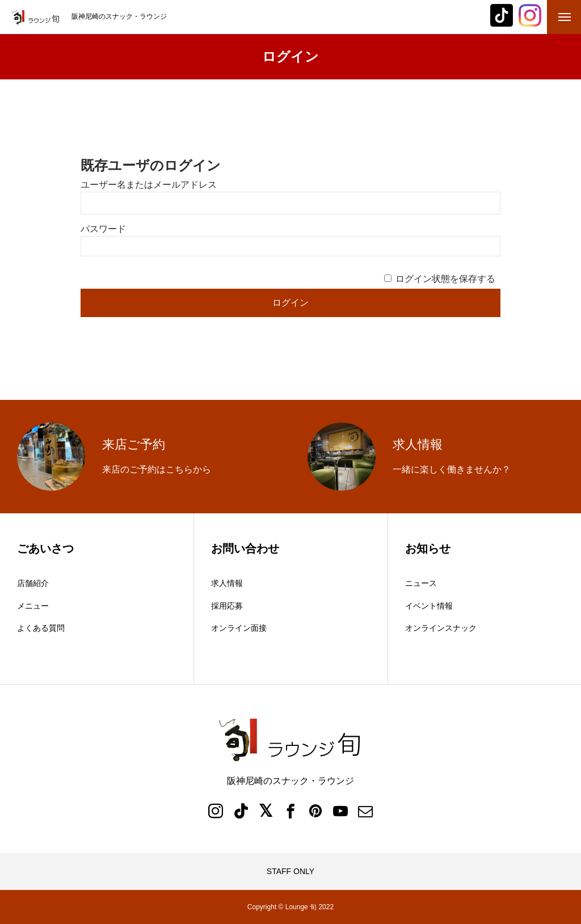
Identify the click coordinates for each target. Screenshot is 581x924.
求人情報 (227, 583)
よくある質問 (41, 628)
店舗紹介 (33, 583)
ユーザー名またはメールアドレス (149, 185)
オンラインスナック (441, 628)
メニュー (33, 606)
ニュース (421, 583)
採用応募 (227, 606)
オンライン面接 (239, 628)
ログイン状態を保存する (445, 279)
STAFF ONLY (290, 871)
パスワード (103, 229)
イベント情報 (429, 606)
